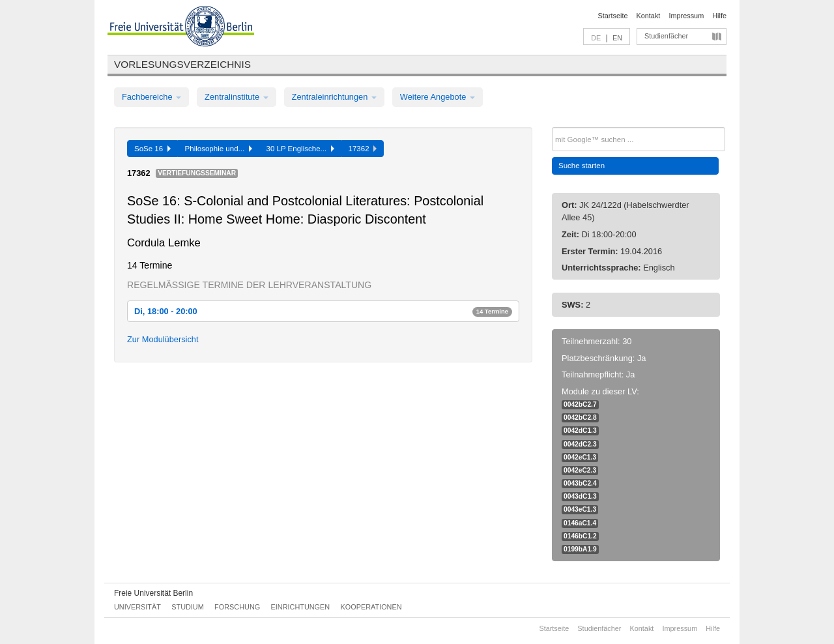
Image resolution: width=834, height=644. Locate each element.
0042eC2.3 (580, 470)
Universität (137, 607)
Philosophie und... (219, 149)
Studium (188, 607)
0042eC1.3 (580, 457)
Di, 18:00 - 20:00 (323, 311)
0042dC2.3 (580, 444)
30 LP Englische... (300, 149)
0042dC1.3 (580, 431)
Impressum (686, 16)
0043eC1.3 (580, 509)
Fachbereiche (151, 97)
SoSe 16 (152, 149)
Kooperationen (371, 607)
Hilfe (719, 16)
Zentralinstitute (237, 97)
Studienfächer (666, 36)
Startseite (613, 16)
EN (617, 38)
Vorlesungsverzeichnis (182, 64)
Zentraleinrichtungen (334, 97)
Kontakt (649, 16)
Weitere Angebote (438, 97)
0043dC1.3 (580, 496)
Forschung (237, 607)
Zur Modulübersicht (163, 339)
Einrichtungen (301, 607)
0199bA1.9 (580, 549)
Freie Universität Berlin (153, 593)
